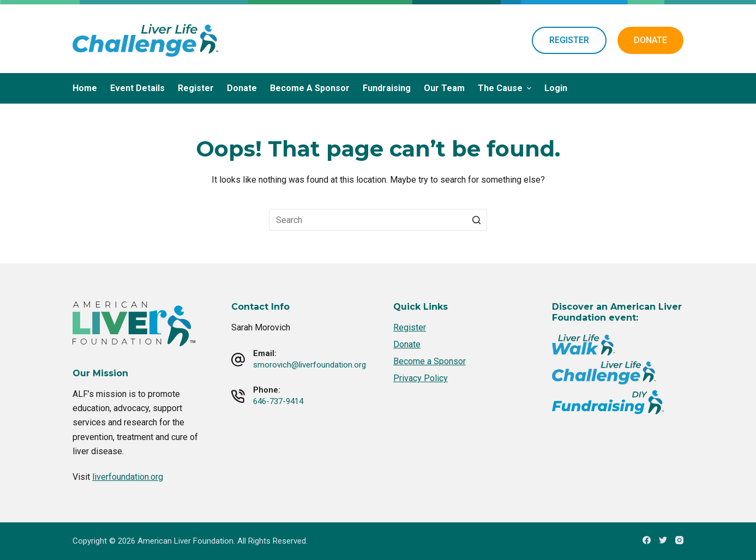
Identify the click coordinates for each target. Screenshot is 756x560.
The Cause (506, 88)
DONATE (650, 40)
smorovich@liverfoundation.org (310, 365)
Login (556, 88)
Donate (242, 88)
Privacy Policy (421, 378)
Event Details (137, 88)
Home (85, 88)
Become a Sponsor (310, 88)
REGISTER (569, 40)
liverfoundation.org (128, 477)
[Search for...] (378, 220)
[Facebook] (647, 540)
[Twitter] (663, 540)
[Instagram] (679, 540)
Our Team (444, 88)
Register (196, 88)
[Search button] (476, 220)
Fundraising (387, 88)
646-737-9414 (278, 401)
